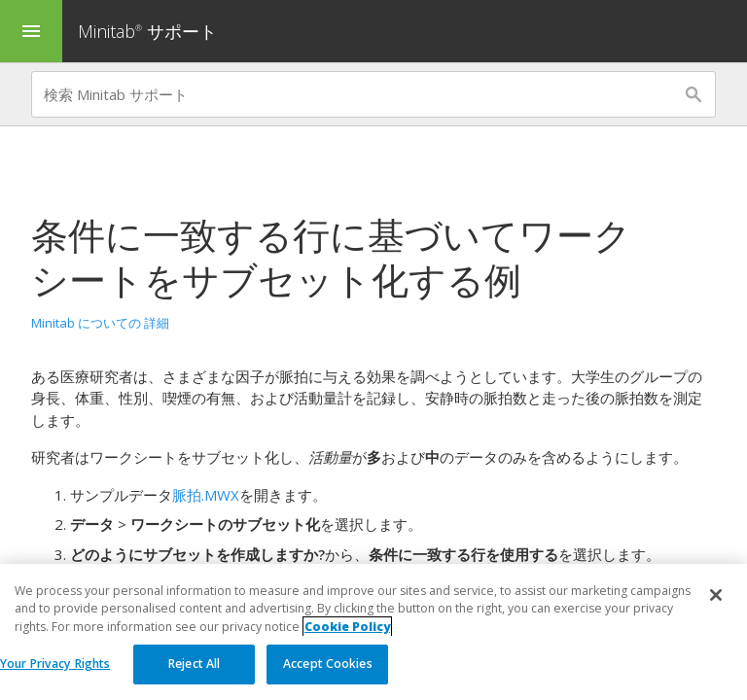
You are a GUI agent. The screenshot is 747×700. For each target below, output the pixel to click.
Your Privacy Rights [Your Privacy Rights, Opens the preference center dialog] (55, 665)
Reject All (194, 665)
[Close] (716, 596)
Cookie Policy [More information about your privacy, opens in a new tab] (347, 627)
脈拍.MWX (206, 495)
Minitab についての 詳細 (100, 323)
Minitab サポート (147, 31)
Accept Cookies (328, 665)
